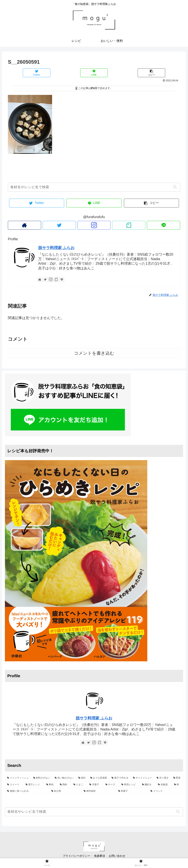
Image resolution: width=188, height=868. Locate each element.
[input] (94, 187)
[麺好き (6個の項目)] (148, 785)
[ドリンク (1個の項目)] (166, 791)
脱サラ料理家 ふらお (56, 248)
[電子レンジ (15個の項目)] (34, 785)
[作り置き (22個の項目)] (163, 778)
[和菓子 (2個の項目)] (132, 791)
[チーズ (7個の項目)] (111, 785)
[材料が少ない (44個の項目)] (42, 778)
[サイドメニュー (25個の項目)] (143, 778)
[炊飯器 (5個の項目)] (164, 785)
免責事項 (100, 856)
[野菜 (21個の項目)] (177, 778)
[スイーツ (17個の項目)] (14, 785)
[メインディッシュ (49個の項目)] (18, 778)
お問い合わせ (117, 856)
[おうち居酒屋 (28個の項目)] (99, 778)
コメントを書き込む (94, 353)
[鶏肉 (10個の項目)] (64, 785)
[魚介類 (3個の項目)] (65, 791)
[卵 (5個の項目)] (177, 785)
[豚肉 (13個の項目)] (51, 785)
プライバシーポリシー (76, 856)
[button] (175, 187)
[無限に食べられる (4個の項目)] (27, 791)
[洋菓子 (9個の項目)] (95, 785)
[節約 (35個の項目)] (82, 778)
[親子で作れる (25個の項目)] (120, 778)
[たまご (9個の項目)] (79, 785)
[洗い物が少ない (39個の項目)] (64, 778)
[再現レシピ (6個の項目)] (129, 785)
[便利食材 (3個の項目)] (99, 791)
